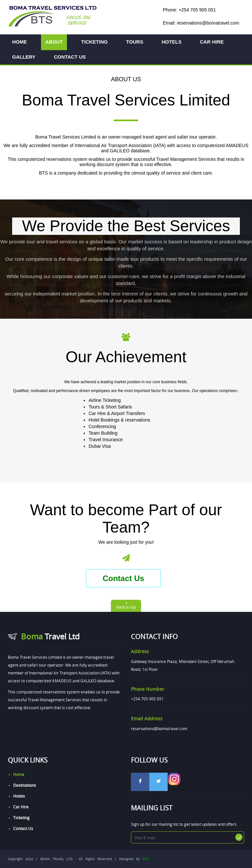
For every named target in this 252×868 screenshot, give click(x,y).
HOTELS (171, 42)
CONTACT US (70, 57)
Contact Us (124, 578)
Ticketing (21, 818)
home (19, 774)
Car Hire (21, 807)
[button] (126, 606)
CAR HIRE (212, 42)
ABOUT (54, 42)
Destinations (25, 785)
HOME (20, 42)
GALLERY (24, 57)
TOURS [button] (135, 42)
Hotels (19, 796)
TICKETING (94, 42)
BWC (146, 859)
